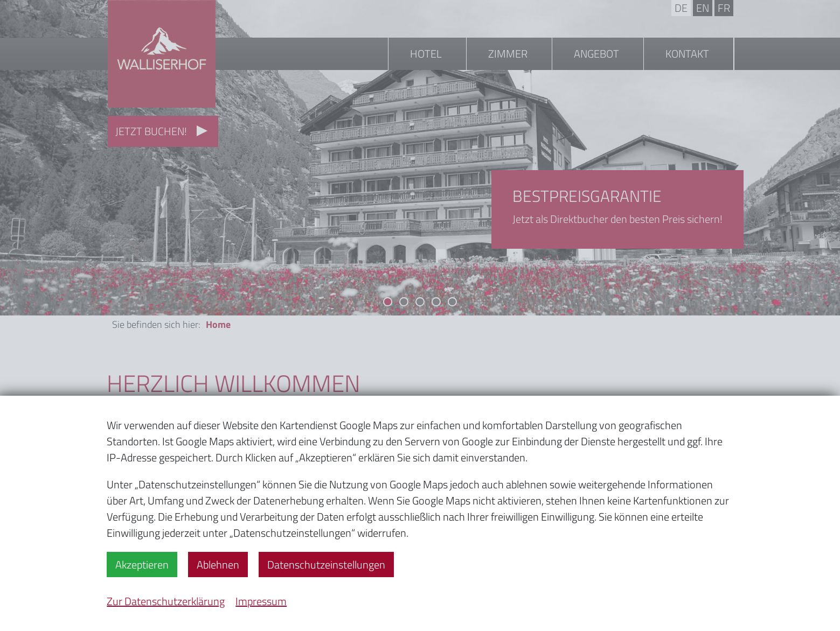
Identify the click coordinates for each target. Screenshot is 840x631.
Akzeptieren (142, 565)
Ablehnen (218, 565)
